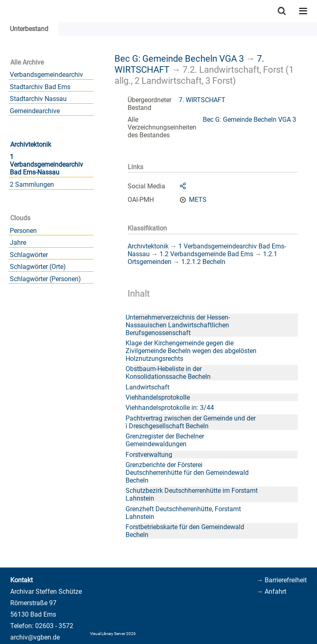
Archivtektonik (31, 144)
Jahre (18, 243)
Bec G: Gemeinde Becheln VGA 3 (179, 58)
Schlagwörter (29, 255)
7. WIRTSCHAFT (202, 100)
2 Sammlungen (32, 184)
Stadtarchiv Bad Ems (40, 87)
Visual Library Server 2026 (113, 634)
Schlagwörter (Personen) (45, 279)
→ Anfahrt (271, 591)
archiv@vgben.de (35, 637)
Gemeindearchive (35, 111)
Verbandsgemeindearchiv (46, 75)
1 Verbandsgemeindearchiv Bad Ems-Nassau (46, 164)
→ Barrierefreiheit (282, 580)
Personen (23, 231)
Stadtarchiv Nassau (38, 99)
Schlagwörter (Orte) (38, 267)
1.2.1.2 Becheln (203, 262)
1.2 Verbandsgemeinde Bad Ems (206, 254)
